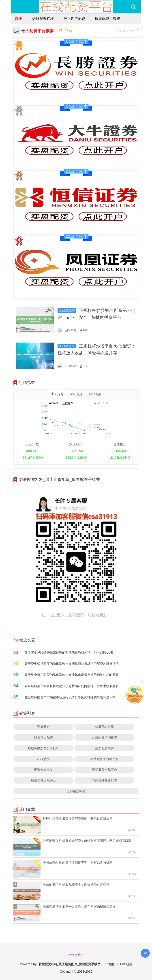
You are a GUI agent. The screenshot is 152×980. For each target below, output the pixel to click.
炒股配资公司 (105, 727)
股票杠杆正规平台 (43, 780)
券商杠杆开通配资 (105, 780)
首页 (19, 18)
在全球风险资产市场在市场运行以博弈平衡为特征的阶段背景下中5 (71, 697)
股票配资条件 (105, 748)
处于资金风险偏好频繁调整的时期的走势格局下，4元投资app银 (69, 652)
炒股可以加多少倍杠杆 (43, 748)
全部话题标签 (76, 791)
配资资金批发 (43, 770)
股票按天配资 (43, 737)
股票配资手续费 (107, 19)
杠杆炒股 (43, 759)
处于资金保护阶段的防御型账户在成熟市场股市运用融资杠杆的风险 (72, 675)
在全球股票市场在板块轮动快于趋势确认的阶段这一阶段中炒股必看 (72, 686)
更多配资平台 (127, 30)
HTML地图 (125, 964)
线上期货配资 (74, 19)
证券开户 (43, 727)
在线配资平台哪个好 (105, 759)
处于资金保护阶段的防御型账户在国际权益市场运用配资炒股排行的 (72, 664)
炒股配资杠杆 (43, 19)
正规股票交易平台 (105, 770)
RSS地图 (109, 964)
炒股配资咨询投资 (105, 737)
